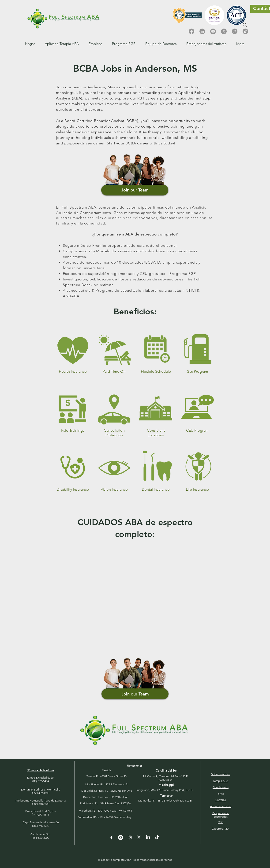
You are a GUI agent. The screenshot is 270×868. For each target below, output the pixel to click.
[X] (224, 31)
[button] (95, 44)
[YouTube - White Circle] (121, 837)
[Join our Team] (135, 190)
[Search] (245, 25)
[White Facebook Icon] (111, 837)
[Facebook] (191, 31)
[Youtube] (213, 31)
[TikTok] (245, 31)
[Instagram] (235, 31)
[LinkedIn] (202, 31)
